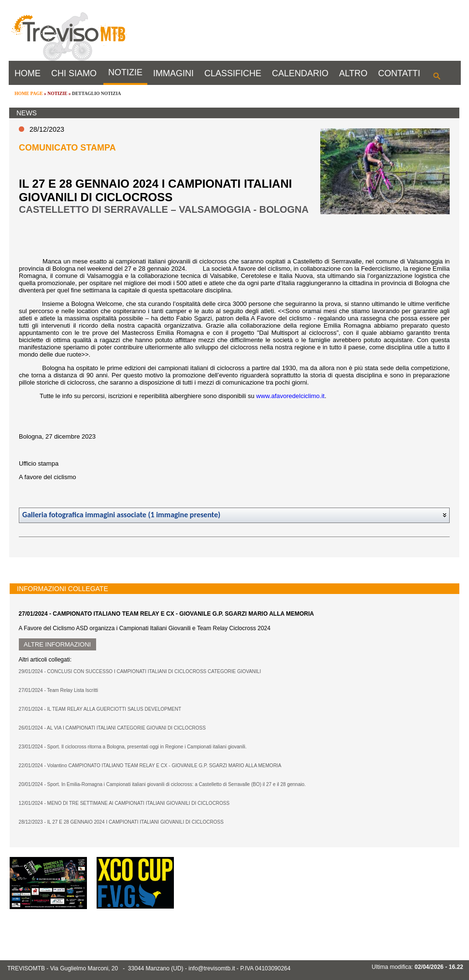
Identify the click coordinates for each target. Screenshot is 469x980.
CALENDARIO (300, 73)
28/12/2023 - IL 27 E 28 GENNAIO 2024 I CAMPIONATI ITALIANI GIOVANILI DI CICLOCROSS (121, 822)
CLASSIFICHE (233, 73)
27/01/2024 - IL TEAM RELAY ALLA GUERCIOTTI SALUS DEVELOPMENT (100, 709)
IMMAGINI (173, 73)
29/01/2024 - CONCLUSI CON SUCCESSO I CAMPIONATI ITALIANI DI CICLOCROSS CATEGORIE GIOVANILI (140, 671)
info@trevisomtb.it (212, 968)
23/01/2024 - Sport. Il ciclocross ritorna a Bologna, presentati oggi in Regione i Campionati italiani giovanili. (133, 747)
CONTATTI (399, 73)
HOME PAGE (29, 93)
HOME (28, 73)
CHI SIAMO (74, 73)
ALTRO (353, 73)
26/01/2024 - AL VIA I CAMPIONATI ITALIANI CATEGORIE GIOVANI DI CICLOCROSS (112, 728)
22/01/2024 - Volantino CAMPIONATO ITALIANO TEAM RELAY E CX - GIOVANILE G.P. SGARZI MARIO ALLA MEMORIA (150, 766)
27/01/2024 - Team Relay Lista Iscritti (58, 690)
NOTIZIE (125, 72)
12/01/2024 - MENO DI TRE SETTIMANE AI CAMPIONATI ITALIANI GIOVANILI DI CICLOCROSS (124, 803)
